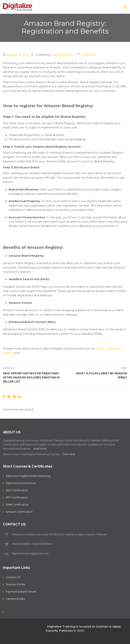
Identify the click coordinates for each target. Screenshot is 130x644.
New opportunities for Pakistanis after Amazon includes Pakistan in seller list (31, 377)
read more (40, 449)
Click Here (69, 454)
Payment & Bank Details (21, 591)
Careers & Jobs (15, 599)
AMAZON (89, 55)
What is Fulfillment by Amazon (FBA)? (102, 375)
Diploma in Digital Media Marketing (28, 476)
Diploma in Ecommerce (21, 483)
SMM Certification (17, 505)
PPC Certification (17, 497)
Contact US (13, 577)
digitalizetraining (63, 55)
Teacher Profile (15, 584)
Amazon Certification (19, 512)
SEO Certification (17, 490)
